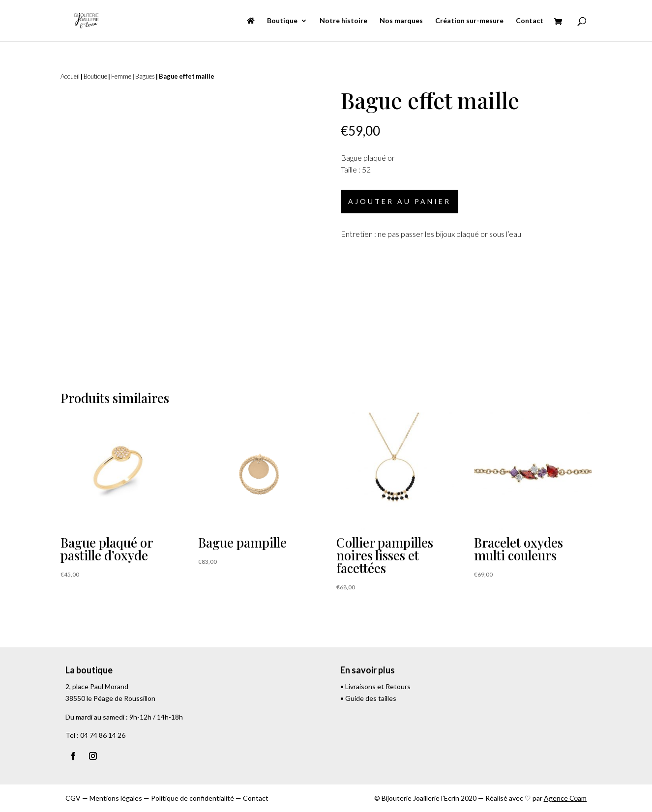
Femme (121, 76)
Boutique (282, 21)
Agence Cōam (565, 798)
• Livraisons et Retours (375, 686)
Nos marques (401, 21)
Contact (530, 21)
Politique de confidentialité (193, 798)
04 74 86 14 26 (103, 735)
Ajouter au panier (400, 201)
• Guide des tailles (368, 698)
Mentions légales (116, 798)
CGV (73, 798)
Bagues (145, 76)
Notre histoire (343, 21)
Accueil (70, 76)
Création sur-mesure (469, 21)
